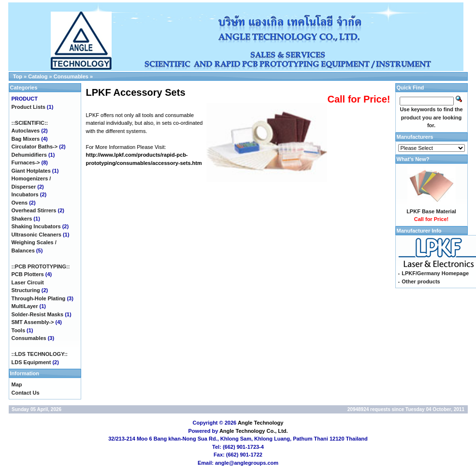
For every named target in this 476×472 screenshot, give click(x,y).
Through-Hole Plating (39, 298)
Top (18, 76)
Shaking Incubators (36, 226)
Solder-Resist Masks (38, 314)
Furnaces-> (26, 162)
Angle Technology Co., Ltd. (254, 431)
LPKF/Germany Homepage (435, 273)
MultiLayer (25, 306)
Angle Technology (261, 423)
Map (17, 384)
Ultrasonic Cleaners (36, 235)
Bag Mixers (26, 139)
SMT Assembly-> (33, 322)
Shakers (22, 219)
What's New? (413, 159)
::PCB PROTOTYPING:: (41, 266)
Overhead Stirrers (34, 210)
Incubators (25, 194)
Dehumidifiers (29, 155)
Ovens (20, 203)
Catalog (38, 76)
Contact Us (26, 393)
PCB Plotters (28, 274)
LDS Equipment (31, 362)
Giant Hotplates (31, 171)
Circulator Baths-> (35, 147)
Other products (421, 281)
